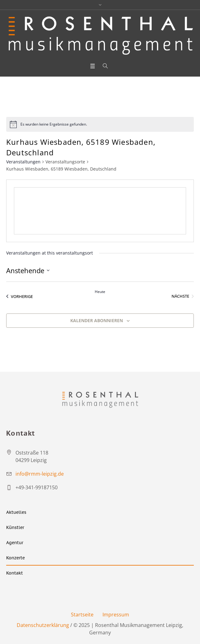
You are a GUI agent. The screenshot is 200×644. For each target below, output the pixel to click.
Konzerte (15, 558)
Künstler (15, 527)
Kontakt (15, 573)
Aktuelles (16, 512)
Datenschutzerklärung (43, 625)
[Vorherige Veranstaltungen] (20, 296)
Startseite (82, 615)
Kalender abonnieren (97, 320)
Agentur (15, 543)
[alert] (100, 124)
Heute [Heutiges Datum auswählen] (100, 292)
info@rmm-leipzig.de (40, 474)
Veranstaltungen (23, 162)
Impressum (116, 615)
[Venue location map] (100, 211)
